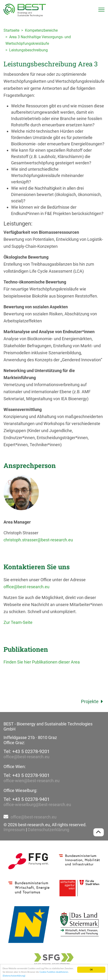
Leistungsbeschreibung (28, 50)
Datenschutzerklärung (48, 830)
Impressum (14, 830)
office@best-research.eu (26, 587)
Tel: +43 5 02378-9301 (27, 775)
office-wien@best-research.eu (32, 781)
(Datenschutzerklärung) (14, 976)
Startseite (11, 30)
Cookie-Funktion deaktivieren (54, 972)
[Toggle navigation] (101, 10)
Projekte (93, 701)
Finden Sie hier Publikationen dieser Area (42, 662)
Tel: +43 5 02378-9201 (27, 751)
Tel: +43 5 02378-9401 (27, 799)
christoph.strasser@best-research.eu (38, 540)
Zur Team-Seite (18, 622)
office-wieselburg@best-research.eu (37, 805)
